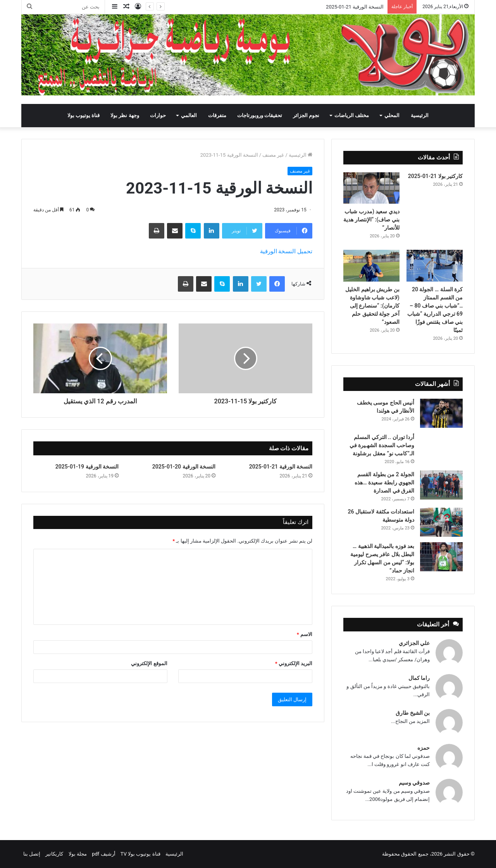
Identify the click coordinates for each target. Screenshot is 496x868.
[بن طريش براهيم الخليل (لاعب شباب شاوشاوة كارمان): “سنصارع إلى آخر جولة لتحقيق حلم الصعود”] (371, 266)
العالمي (189, 115)
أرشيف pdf (103, 854)
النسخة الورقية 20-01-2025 (184, 467)
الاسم (305, 634)
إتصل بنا (32, 854)
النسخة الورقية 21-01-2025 (355, 7)
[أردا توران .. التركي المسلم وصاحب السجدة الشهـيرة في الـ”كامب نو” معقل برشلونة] (441, 444)
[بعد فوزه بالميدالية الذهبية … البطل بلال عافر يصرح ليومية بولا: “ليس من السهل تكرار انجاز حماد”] (441, 557)
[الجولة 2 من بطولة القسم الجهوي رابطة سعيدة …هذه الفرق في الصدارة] (441, 485)
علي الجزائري (414, 643)
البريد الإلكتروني (294, 663)
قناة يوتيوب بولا (84, 115)
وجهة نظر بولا (125, 115)
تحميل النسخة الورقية (286, 251)
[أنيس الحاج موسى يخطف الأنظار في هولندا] (441, 413)
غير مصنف (273, 155)
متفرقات (217, 115)
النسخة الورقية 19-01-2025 (87, 467)
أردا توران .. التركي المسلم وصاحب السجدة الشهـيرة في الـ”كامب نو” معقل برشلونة (382, 445)
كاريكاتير (54, 854)
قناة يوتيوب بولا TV (140, 854)
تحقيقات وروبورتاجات (260, 115)
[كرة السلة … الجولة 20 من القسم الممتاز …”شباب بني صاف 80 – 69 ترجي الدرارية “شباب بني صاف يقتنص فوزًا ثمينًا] (435, 266)
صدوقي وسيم (414, 783)
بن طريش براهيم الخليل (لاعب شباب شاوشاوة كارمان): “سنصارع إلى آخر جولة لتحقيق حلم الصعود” (372, 306)
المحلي (392, 115)
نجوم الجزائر (306, 115)
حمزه (424, 748)
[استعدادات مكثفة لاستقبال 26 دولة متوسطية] (441, 522)
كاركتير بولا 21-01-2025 (435, 176)
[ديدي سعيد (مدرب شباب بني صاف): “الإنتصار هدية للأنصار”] (371, 188)
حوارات (158, 115)
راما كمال (419, 678)
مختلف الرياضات (352, 115)
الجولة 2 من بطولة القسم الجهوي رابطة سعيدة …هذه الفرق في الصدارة (384, 482)
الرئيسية (420, 115)
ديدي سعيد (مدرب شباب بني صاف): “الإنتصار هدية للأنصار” (371, 220)
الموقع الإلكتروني (149, 663)
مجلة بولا (78, 854)
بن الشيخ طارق (413, 713)
